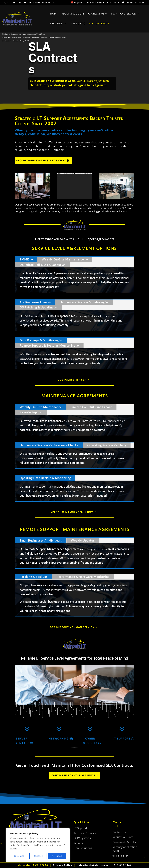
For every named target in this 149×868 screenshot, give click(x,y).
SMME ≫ (26, 259)
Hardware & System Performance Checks (49, 445)
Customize (19, 856)
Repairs (78, 843)
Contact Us (96, 14)
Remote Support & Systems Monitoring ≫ (49, 345)
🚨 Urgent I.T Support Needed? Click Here (95, 3)
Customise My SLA (72, 380)
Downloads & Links (124, 842)
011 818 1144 (123, 865)
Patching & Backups (34, 577)
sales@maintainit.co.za (93, 865)
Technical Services (124, 14)
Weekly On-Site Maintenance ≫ (65, 259)
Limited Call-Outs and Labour (91, 407)
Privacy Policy (63, 865)
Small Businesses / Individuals (41, 540)
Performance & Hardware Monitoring (83, 577)
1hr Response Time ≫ (35, 302)
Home (54, 14)
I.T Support (121, 738)
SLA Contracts (99, 24)
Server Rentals (22, 741)
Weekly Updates (83, 540)
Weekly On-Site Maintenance (41, 407)
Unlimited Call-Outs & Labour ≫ (42, 265)
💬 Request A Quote (133, 3)
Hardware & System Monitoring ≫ (84, 302)
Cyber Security (90, 741)
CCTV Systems (82, 838)
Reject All (38, 856)
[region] (38, 845)
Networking (59, 738)
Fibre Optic (78, 24)
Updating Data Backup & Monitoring (45, 478)
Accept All (57, 856)
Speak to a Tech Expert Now (72, 512)
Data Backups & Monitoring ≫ (41, 340)
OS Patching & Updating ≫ (39, 307)
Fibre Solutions (83, 848)
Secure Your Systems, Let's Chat (41, 161)
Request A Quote (73, 14)
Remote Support (31, 412)
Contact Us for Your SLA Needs (73, 775)
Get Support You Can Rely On (72, 627)
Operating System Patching (107, 445)
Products (57, 24)
